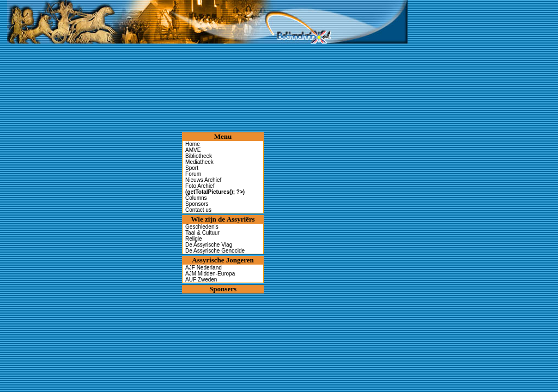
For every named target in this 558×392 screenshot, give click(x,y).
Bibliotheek (199, 156)
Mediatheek (199, 162)
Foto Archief (215, 189)
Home (193, 144)
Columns (196, 198)
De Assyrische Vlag (209, 245)
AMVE (193, 150)
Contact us (198, 210)
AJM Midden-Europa (210, 274)
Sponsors (197, 204)
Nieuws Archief (203, 180)
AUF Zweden (201, 280)
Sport (192, 168)
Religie (194, 239)
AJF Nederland (204, 268)
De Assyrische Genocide (215, 251)
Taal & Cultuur (202, 233)
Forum (193, 174)
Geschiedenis (202, 227)
